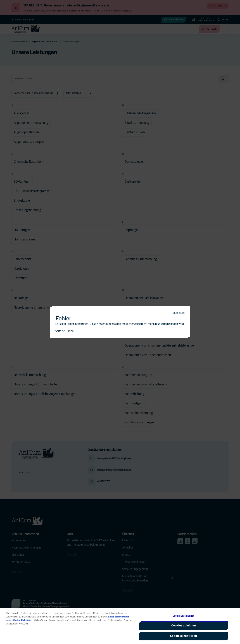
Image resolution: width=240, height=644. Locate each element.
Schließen (179, 313)
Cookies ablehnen (184, 626)
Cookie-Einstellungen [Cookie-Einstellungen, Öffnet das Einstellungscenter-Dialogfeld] (184, 616)
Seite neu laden (65, 331)
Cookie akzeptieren (184, 636)
